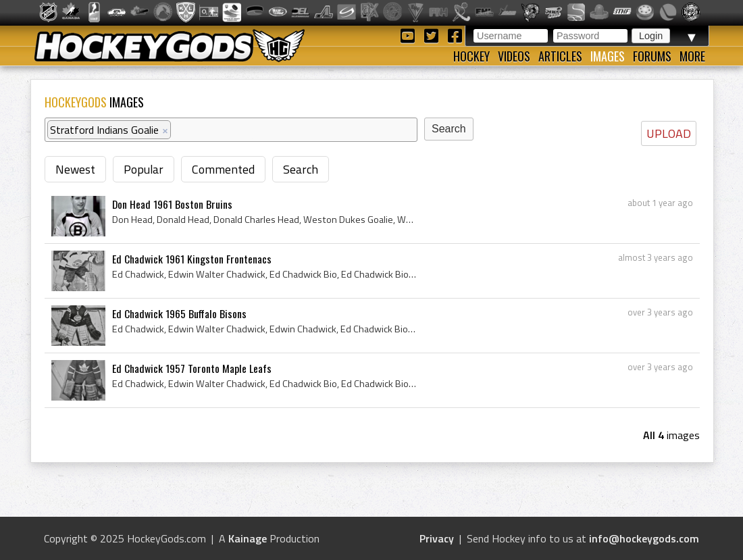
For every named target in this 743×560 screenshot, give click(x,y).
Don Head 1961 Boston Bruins (172, 204)
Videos (514, 56)
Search (301, 169)
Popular (144, 169)
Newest (75, 169)
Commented (223, 169)
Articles (560, 56)
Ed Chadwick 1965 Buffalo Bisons (179, 313)
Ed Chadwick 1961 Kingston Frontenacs (192, 259)
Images (608, 56)
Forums (652, 56)
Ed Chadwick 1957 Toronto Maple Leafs (192, 368)
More (692, 56)
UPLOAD (669, 133)
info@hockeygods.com (644, 538)
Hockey (471, 56)
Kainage (248, 538)
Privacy (437, 538)
